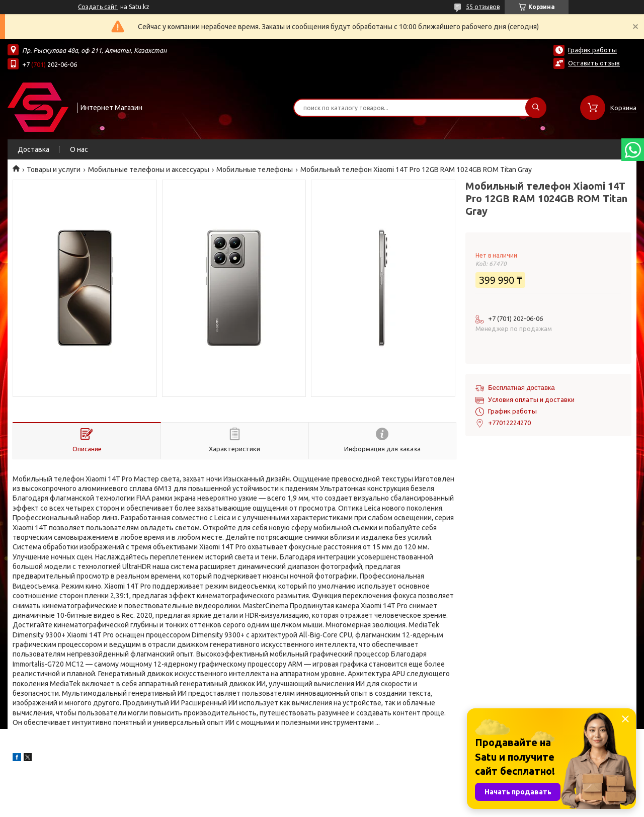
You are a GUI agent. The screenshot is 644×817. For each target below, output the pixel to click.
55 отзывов (483, 7)
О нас (79, 149)
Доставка (33, 149)
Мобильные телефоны (255, 170)
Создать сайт (98, 7)
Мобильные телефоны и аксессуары (149, 170)
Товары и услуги (54, 170)
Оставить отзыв (594, 63)
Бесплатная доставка (521, 388)
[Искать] (536, 108)
